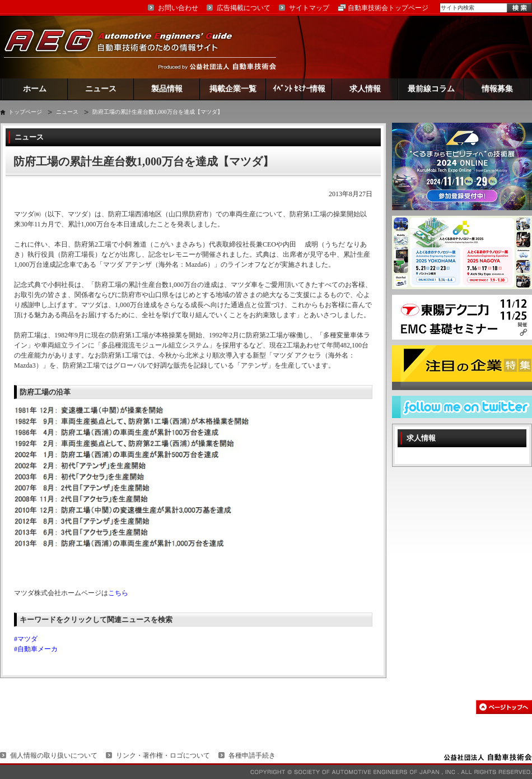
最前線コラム (431, 89)
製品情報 (167, 89)
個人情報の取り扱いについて (54, 755)
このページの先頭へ (504, 707)
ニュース (101, 89)
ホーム (35, 89)
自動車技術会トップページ (388, 8)
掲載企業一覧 (233, 89)
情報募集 (497, 89)
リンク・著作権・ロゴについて (163, 755)
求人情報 (365, 89)
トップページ (25, 112)
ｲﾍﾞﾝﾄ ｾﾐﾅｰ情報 (299, 89)
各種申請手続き (252, 755)
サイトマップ (309, 8)
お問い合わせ (178, 8)
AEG (125, 47)
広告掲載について (244, 8)
